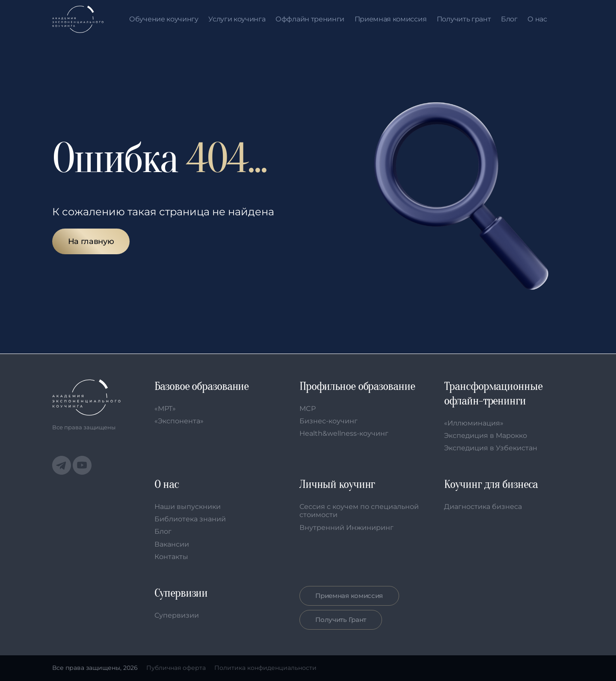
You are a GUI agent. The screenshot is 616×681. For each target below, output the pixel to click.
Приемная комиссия (391, 19)
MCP (308, 409)
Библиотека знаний (190, 519)
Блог (509, 19)
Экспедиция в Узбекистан (491, 448)
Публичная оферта (176, 668)
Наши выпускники (188, 507)
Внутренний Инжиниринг (346, 528)
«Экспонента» (179, 421)
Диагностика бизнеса (483, 507)
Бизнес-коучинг (329, 421)
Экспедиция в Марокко (486, 436)
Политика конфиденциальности (265, 668)
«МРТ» (165, 409)
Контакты (171, 557)
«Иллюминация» (474, 423)
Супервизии (177, 615)
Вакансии (172, 544)
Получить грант (464, 19)
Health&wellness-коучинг (344, 433)
